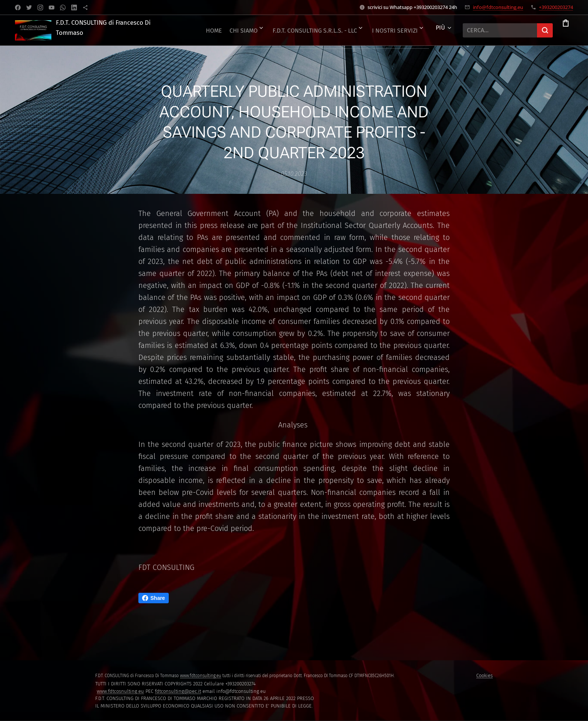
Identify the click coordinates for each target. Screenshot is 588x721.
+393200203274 (556, 7)
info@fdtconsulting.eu (498, 7)
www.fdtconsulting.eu (201, 676)
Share (154, 598)
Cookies (484, 675)
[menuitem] (333, 30)
